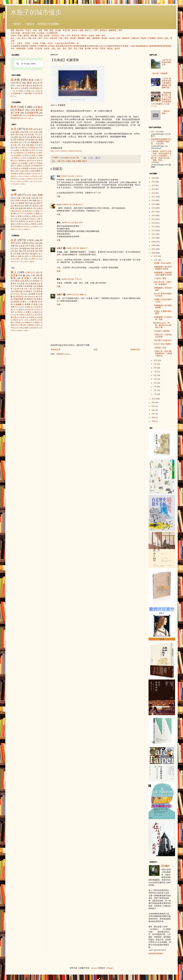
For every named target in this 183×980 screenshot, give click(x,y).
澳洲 (38, 221)
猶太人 (25, 302)
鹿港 (33, 259)
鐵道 (58, 46)
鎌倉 (32, 145)
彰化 (18, 259)
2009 (154, 242)
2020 (154, 200)
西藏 (27, 216)
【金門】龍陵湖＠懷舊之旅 (166, 62)
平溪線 (43, 43)
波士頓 (14, 145)
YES (153, 132)
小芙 (30, 289)
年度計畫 (66, 30)
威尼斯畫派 (165, 46)
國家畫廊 (96, 38)
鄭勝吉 (30, 299)
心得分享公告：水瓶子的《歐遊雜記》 (162, 283)
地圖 (81, 30)
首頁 (120, 30)
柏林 (118, 38)
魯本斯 (47, 49)
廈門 (32, 163)
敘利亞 (26, 36)
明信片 (119, 46)
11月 (156, 260)
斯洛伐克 (76, 36)
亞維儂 (16, 168)
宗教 (114, 46)
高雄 (32, 249)
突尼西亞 (35, 227)
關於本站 (20, 30)
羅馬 (66, 38)
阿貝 (27, 281)
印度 (63, 36)
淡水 (16, 251)
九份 (57, 43)
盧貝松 (34, 302)
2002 (154, 410)
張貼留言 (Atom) (63, 354)
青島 (36, 179)
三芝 (21, 262)
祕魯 (98, 36)
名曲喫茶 (33, 46)
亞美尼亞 (55, 36)
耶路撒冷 (33, 158)
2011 (153, 234)
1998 (154, 421)
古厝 (74, 46)
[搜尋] (29, 64)
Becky (59, 205)
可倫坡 (19, 181)
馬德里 (143, 38)
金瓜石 (50, 43)
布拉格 (112, 38)
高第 (35, 304)
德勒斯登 (126, 38)
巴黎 (61, 38)
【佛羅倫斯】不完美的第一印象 (162, 318)
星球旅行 (103, 30)
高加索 (47, 36)
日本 (63, 161)
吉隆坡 (27, 176)
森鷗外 (38, 323)
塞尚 (38, 325)
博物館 (155, 46)
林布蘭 (40, 317)
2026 (154, 178)
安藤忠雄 (18, 291)
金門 (69, 43)
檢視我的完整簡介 (156, 954)
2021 (154, 197)
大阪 (16, 148)
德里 (34, 155)
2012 (154, 230)
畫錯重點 (29, 93)
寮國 (37, 214)
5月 (155, 379)
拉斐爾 (30, 49)
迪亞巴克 (30, 161)
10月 (156, 360)
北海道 (91, 36)
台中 (40, 135)
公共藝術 (108, 46)
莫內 (64, 49)
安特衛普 (34, 176)
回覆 (59, 196)
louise (26, 294)
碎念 (19, 83)
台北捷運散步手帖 (33, 115)
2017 (154, 212)
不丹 (68, 36)
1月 (155, 394)
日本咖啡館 (42, 46)
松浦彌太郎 (28, 323)
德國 (34, 201)
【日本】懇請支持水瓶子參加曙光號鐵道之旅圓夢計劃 (166, 83)
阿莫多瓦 (20, 297)
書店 (86, 46)
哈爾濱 (26, 181)
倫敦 (89, 38)
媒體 (51, 30)
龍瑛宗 (117, 49)
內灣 (26, 262)
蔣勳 (26, 330)
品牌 (91, 46)
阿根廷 (18, 227)
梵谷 (76, 49)
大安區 (35, 43)
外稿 (35, 30)
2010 (154, 238)
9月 (155, 364)
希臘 (21, 208)
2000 (154, 417)
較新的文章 (56, 350)
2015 (154, 219)
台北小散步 (27, 118)
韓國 (34, 216)
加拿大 (19, 224)
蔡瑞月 (29, 291)
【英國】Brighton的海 (162, 263)
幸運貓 (78, 161)
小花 (41, 297)
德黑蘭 (21, 161)
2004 (154, 403)
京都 (29, 38)
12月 (156, 256)
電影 (127, 46)
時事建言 (20, 110)
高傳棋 (28, 304)
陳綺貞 (37, 312)
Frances (17, 294)
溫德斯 (16, 302)
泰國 (19, 216)
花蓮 (32, 251)
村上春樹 (20, 315)
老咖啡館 (24, 46)
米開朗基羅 (21, 49)
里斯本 (160, 38)
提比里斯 (25, 171)
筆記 (13, 88)
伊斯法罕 (37, 174)
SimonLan (31, 297)
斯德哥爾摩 (36, 171)
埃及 (27, 224)
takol (12, 315)
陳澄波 (110, 49)
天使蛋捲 (32, 284)
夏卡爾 (88, 49)
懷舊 (78, 46)
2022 (154, 193)
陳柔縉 (31, 325)
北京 (12, 38)
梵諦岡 (29, 214)
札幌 (73, 161)
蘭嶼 (31, 262)
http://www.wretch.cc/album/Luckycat (66, 151)
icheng (20, 307)
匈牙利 (31, 221)
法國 (18, 198)
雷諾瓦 (16, 320)
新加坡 (34, 168)
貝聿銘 (20, 312)
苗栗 (34, 256)
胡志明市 (16, 184)
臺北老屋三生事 (29, 33)
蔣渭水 (14, 284)
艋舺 (35, 254)
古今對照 (19, 91)
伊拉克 (20, 229)
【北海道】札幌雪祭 (162, 331)
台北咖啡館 (15, 46)
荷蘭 (24, 219)
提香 (20, 310)
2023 (154, 189)
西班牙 (40, 203)
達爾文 (29, 312)
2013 (154, 227)
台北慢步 (41, 33)
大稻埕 (19, 43)
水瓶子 (28, 30)
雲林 (26, 155)
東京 (24, 38)
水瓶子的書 (15, 33)
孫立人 (13, 310)
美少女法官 (29, 310)
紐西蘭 (26, 229)
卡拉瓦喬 (38, 49)
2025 (154, 182)
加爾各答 (14, 176)
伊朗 (40, 36)
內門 (15, 262)
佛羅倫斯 (81, 38)
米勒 (53, 49)
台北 (12, 43)
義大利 (39, 198)
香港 (23, 148)
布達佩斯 (24, 163)
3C (20, 88)
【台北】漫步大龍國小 (162, 344)
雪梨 (22, 184)
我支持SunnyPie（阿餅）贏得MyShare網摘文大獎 (162, 325)
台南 (61, 43)
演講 (40, 30)
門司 (41, 148)
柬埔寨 (22, 203)
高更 (70, 49)
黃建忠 (39, 299)
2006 (154, 253)
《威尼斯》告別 (160, 348)
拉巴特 (40, 181)
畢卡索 (95, 49)
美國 (40, 195)
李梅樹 (32, 317)
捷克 (26, 201)
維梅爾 (19, 304)
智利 (103, 36)
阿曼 (20, 36)
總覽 (12, 30)
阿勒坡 (28, 166)
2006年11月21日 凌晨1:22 (77, 295)
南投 (27, 256)
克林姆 (28, 307)
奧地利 (17, 206)
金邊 (38, 161)
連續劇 (141, 46)
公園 (59, 161)
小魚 (33, 275)
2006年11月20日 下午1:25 (71, 279)
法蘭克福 (135, 38)
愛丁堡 (33, 181)
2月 (155, 390)
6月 (155, 375)
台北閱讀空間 (52, 33)
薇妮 (59, 176)
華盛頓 (23, 179)
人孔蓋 (37, 91)
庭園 (62, 46)
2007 (154, 249)
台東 (65, 43)
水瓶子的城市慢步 (36, 12)
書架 (30, 83)
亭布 (17, 171)
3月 (155, 387)
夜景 (27, 88)
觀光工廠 (148, 46)
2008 (154, 245)
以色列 (13, 36)
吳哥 (46, 38)
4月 (155, 383)
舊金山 (29, 174)
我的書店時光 (16, 118)
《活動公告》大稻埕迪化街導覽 (162, 336)
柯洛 (12, 328)
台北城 (22, 246)
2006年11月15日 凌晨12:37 (77, 248)
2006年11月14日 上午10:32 (72, 176)
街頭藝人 (97, 46)
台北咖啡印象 (16, 115)
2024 (154, 185)
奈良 (35, 38)
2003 (154, 406)
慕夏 (81, 49)
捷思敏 (30, 286)
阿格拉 (16, 158)
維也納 (104, 38)
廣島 (16, 142)
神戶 (40, 38)
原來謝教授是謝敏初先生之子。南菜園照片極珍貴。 (161, 142)
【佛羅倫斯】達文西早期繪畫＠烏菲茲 (162, 268)
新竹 (41, 246)
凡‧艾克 (25, 320)
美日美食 (39, 93)
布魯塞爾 (25, 168)
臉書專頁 (113, 30)
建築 (31, 80)
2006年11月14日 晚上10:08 (72, 223)
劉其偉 (34, 320)
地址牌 (36, 86)
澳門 (41, 153)
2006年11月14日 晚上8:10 (73, 205)
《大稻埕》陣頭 (160, 278)
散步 (14, 107)
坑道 (66, 46)
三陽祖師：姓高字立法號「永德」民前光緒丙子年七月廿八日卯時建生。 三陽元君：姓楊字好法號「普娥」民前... (161, 156)
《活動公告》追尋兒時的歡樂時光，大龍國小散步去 (163, 354)
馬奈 (59, 49)
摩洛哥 (84, 36)
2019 (154, 204)
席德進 (20, 330)
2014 (154, 223)
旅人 (103, 46)
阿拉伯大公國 (35, 219)
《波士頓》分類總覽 (159, 73)
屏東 (19, 254)
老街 (70, 46)
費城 (41, 155)
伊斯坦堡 (53, 38)
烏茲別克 (27, 227)
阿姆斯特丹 (38, 166)
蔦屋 (29, 91)
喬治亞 (13, 221)
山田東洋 (22, 317)
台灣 (14, 195)
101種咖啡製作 (16, 93)
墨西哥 (34, 224)
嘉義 (19, 256)
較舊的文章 (135, 350)
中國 (17, 201)
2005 (154, 399)
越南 (12, 224)
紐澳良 (21, 174)
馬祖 (73, 43)
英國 (28, 198)
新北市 (29, 129)
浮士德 (19, 328)
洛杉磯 (13, 174)
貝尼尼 (29, 315)
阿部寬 (39, 289)
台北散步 (51, 46)
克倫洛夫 (14, 163)
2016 (154, 216)
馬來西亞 (22, 221)
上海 (18, 38)
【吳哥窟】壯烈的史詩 (162, 340)
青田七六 (89, 30)
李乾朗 (18, 323)
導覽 (46, 30)
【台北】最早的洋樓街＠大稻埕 (162, 295)
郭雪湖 (103, 49)
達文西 (37, 315)
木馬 (40, 278)
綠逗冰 (75, 30)
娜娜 (33, 294)
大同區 (27, 43)
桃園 (24, 249)
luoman (94, 968)
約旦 (24, 158)
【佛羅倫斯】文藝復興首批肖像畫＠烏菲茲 (163, 274)
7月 (155, 372)
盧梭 (27, 328)
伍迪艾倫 (134, 46)
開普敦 (30, 179)
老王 (38, 310)
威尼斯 (73, 38)
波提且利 (14, 325)
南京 (20, 176)
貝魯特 (20, 166)
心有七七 (30, 272)
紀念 (40, 83)
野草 (96, 30)
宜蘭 (13, 246)
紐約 (167, 38)
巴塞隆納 (152, 38)
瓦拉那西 (17, 155)
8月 (155, 368)
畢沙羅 (23, 325)
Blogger (110, 968)
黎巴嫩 (34, 36)
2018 (154, 208)
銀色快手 (35, 328)
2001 (154, 414)
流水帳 (58, 30)
